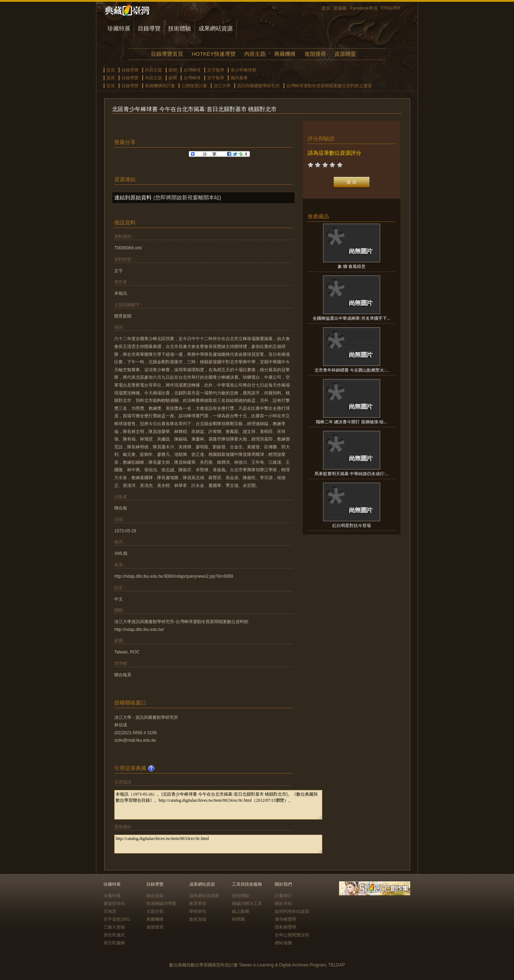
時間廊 (238, 919)
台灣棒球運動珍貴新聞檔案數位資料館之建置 (329, 86)
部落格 (340, 8)
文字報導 (216, 70)
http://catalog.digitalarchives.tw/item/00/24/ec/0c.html (218, 844)
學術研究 (198, 911)
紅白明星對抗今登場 (352, 526)
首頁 (326, 8)
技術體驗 (180, 28)
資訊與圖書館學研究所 (258, 86)
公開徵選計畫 (194, 86)
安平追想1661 (117, 919)
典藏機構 (285, 54)
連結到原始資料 (133, 197)
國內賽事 (239, 78)
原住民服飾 (114, 943)
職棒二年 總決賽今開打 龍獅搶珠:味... (352, 422)
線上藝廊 (241, 911)
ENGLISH (391, 8)
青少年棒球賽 (243, 70)
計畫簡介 (283, 896)
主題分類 (155, 911)
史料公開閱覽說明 (292, 935)
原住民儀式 (114, 935)
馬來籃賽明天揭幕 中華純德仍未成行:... (352, 474)
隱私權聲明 (286, 927)
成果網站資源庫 (204, 896)
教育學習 (198, 904)
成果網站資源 (216, 28)
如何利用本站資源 (292, 911)
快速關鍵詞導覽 (161, 904)
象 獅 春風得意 (352, 267)
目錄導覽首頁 (167, 54)
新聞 (173, 70)
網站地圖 (283, 943)
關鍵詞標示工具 (247, 904)
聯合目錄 (155, 896)
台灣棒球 (192, 70)
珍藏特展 (119, 28)
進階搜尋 (315, 54)
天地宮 (110, 911)
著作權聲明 (286, 919)
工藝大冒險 (114, 927)
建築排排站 (114, 904)
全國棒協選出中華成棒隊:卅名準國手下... (351, 318)
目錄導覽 (149, 28)
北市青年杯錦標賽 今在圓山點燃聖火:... (352, 370)
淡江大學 (222, 86)
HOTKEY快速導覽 (213, 54)
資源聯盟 (345, 54)
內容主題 (255, 54)
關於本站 (283, 904)
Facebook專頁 (364, 8)
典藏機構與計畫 (160, 86)
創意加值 (198, 919)
